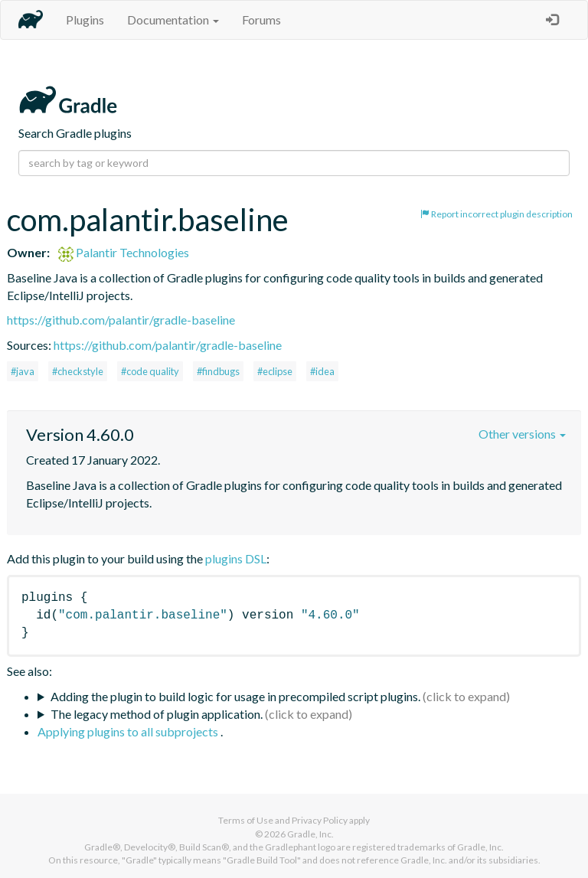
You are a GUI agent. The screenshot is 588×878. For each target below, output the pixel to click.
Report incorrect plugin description (497, 214)
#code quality (150, 371)
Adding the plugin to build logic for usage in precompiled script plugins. (235, 696)
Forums (261, 20)
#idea (322, 371)
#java (23, 371)
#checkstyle (78, 371)
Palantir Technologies (124, 252)
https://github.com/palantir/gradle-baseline (121, 320)
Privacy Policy (320, 820)
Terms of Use (246, 820)
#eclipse (275, 371)
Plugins (85, 20)
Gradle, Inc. (310, 834)
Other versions (522, 434)
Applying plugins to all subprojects (129, 731)
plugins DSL (236, 558)
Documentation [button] (173, 20)
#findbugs (218, 371)
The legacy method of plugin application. (157, 714)
